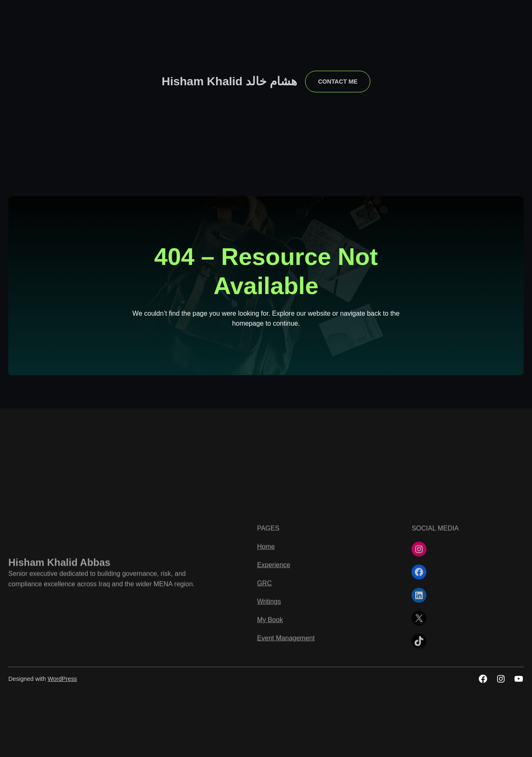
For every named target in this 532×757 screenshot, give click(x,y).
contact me (338, 82)
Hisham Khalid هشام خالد (229, 81)
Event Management (286, 725)
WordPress (62, 679)
